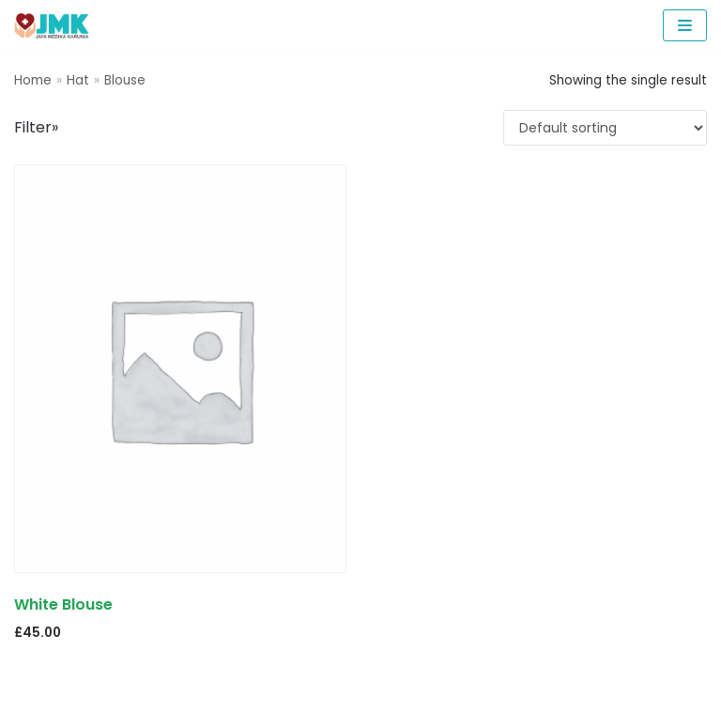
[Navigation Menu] (685, 25)
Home (33, 80)
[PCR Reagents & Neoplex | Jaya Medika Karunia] (52, 26)
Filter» (36, 127)
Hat (78, 80)
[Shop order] (605, 128)
